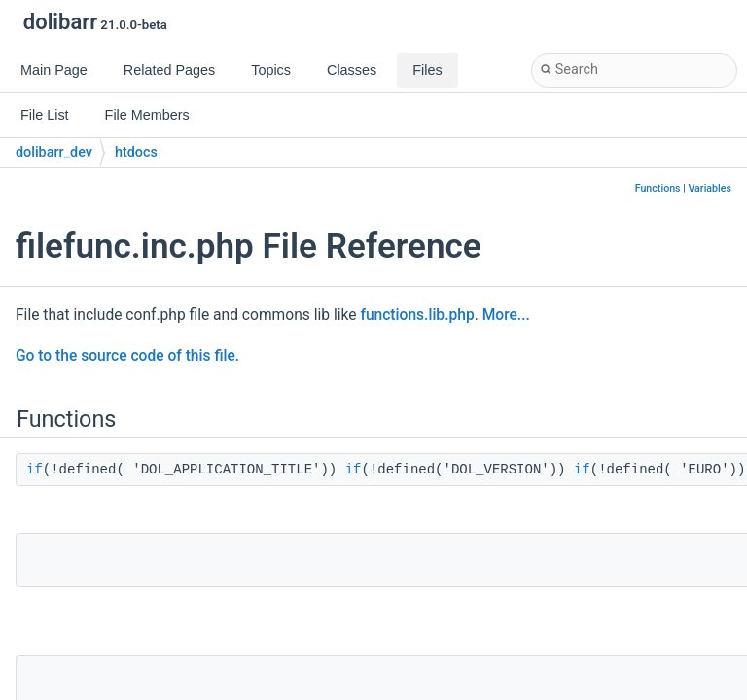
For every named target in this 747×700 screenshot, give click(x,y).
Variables (710, 188)
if (35, 470)
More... (506, 315)
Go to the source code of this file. (127, 356)
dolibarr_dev (54, 152)
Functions (658, 188)
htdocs (136, 152)
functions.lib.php (417, 315)
